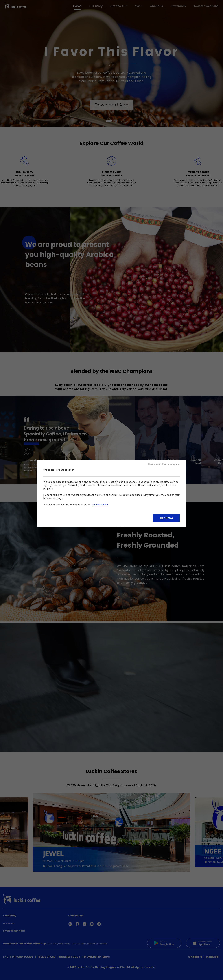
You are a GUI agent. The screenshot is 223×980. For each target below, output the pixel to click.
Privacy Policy (100, 505)
